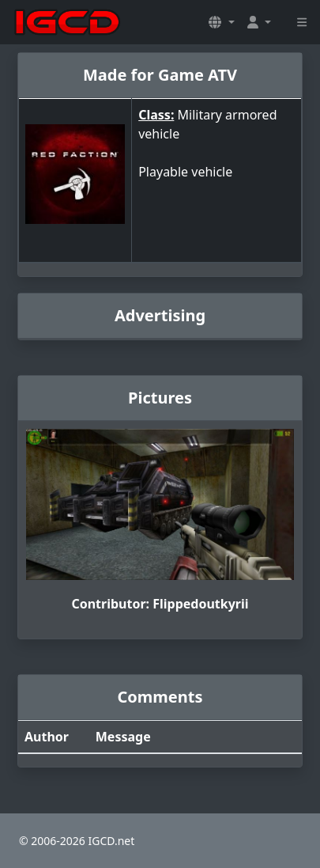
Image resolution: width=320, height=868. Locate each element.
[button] (221, 22)
